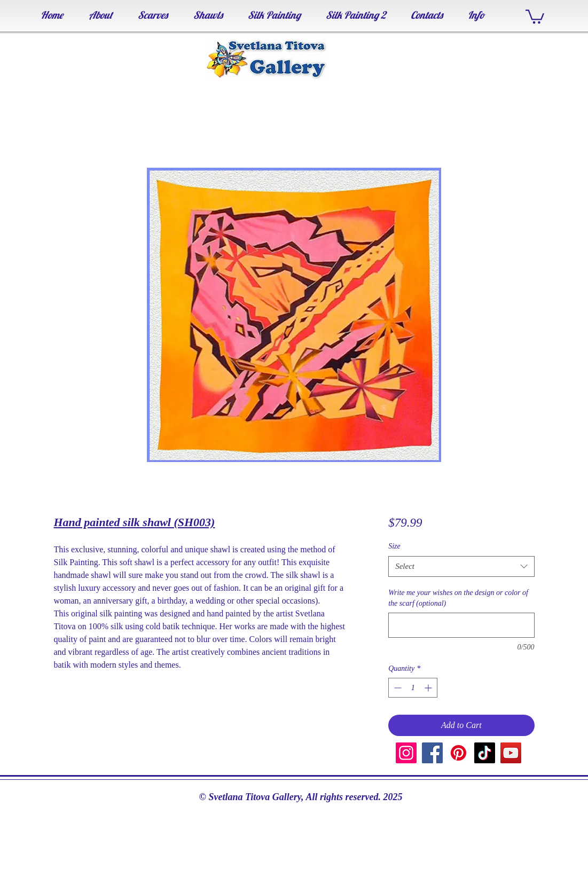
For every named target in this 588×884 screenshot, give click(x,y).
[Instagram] (406, 753)
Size (394, 546)
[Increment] (429, 688)
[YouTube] (511, 753)
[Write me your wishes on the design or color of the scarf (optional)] (461, 625)
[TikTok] (485, 753)
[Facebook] (432, 753)
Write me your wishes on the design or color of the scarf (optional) (458, 598)
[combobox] (461, 566)
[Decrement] (397, 688)
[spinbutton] (413, 688)
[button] (535, 16)
